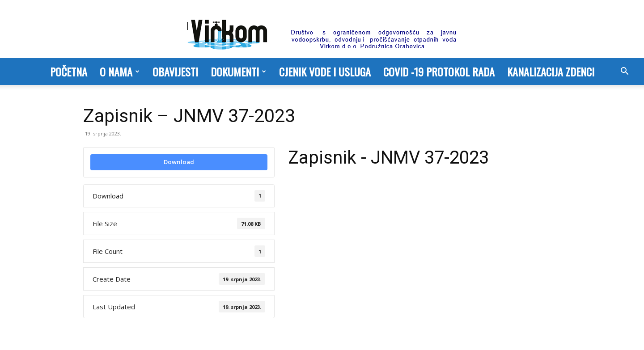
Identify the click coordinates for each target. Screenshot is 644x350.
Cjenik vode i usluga (325, 72)
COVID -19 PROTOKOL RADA (439, 72)
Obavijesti (175, 72)
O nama (120, 72)
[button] (624, 72)
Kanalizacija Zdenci (551, 72)
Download (179, 162)
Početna (69, 72)
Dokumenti (238, 72)
